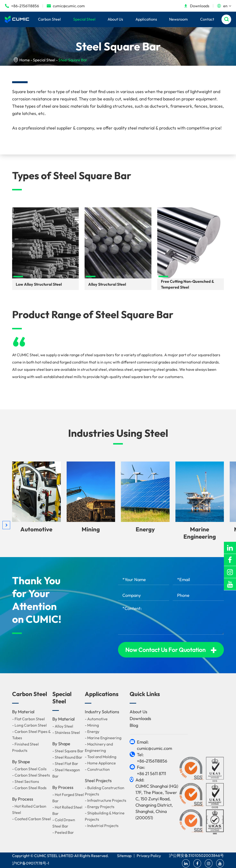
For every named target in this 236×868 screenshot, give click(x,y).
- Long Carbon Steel (29, 725)
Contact (207, 19)
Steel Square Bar (73, 60)
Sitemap (124, 856)
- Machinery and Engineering (99, 747)
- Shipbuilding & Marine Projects (105, 816)
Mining (91, 529)
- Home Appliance (100, 763)
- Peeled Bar (63, 832)
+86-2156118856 (22, 6)
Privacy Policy (149, 856)
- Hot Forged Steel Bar (68, 798)
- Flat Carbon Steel (28, 719)
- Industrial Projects (102, 826)
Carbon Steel (49, 19)
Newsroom (178, 19)
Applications (146, 19)
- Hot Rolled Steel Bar (67, 810)
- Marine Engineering (103, 738)
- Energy (92, 731)
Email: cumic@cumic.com (154, 745)
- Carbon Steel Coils (29, 769)
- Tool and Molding (101, 757)
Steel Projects (98, 781)
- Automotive (96, 719)
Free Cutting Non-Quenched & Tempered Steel (188, 284)
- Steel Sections (26, 781)
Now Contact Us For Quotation (171, 650)
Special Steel (84, 19)
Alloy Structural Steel (107, 284)
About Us (115, 19)
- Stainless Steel (66, 732)
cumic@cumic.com (66, 6)
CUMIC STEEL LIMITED (54, 856)
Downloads (197, 6)
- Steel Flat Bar (65, 763)
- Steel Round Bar (67, 757)
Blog (134, 725)
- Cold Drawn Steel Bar (64, 823)
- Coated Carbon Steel (31, 819)
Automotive (36, 529)
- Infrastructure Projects (106, 800)
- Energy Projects (100, 807)
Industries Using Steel (118, 433)
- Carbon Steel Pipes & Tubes (31, 735)
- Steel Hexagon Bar (66, 773)
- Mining (92, 725)
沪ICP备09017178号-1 (31, 863)
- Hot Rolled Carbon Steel (29, 809)
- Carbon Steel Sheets (31, 775)
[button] (6, 525)
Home (25, 60)
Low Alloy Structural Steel (39, 284)
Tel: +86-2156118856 (152, 758)
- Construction (97, 769)
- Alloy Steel (63, 726)
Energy (145, 529)
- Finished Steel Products (25, 747)
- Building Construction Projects (105, 791)
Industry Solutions (102, 712)
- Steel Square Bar (68, 751)
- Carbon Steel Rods (29, 788)
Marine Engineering (200, 533)
